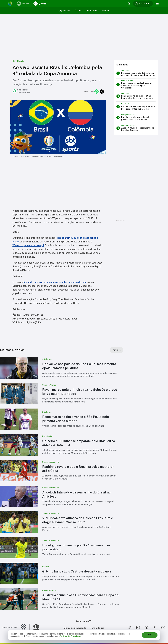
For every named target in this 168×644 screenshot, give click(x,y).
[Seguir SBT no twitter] (155, 628)
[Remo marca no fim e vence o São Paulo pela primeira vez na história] (136, 96)
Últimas (78, 11)
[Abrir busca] (128, 4)
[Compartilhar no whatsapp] (96, 92)
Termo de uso (97, 628)
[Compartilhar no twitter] (102, 92)
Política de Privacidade (71, 636)
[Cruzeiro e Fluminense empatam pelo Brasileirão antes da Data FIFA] (136, 107)
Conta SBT (142, 4)
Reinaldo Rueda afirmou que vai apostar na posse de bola (55, 282)
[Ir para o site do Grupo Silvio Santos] (16, 628)
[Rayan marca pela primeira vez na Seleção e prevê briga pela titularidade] (136, 85)
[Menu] (157, 4)
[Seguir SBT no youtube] (163, 628)
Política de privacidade (74, 628)
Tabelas (106, 11)
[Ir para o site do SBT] (36, 628)
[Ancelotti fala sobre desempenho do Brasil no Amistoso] (136, 128)
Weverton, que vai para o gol (28, 245)
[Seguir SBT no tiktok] (130, 628)
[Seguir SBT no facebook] (146, 628)
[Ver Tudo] (117, 350)
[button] (62, 368)
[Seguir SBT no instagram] (138, 628)
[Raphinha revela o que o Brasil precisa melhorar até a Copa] (136, 117)
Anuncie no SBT (84, 621)
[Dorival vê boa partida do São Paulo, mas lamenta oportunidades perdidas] (136, 73)
